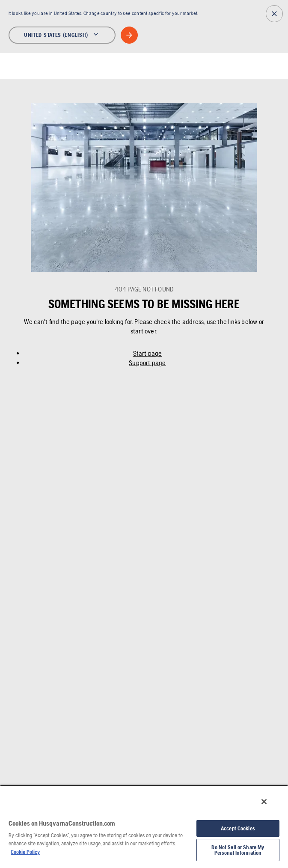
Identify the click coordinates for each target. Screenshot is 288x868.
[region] (144, 826)
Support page (147, 363)
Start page (148, 353)
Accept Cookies (238, 828)
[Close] (264, 802)
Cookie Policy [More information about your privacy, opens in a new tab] (25, 852)
